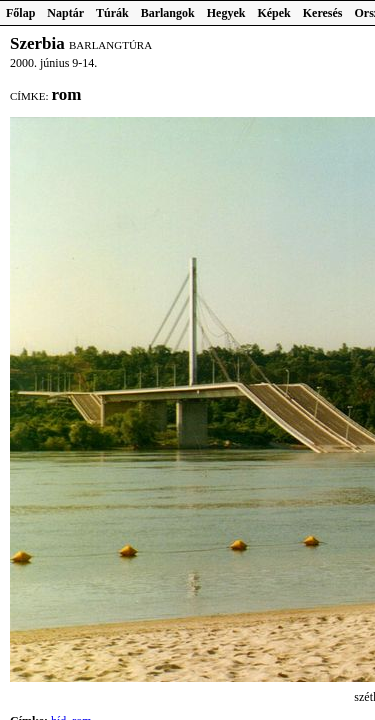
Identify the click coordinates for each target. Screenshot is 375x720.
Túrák (112, 13)
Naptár (65, 13)
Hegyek (226, 13)
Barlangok (168, 13)
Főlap (20, 13)
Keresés (323, 13)
